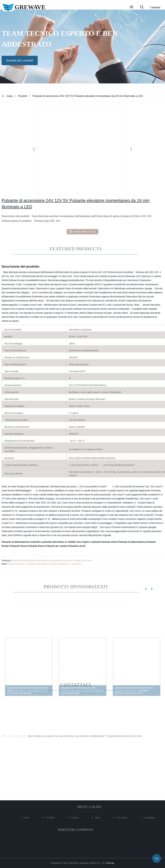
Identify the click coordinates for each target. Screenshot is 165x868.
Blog (99, 818)
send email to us (82, 232)
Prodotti (22, 96)
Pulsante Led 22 (77, 546)
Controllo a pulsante (41, 542)
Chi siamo (123, 818)
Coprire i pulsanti (91, 542)
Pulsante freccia (19, 546)
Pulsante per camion (56, 546)
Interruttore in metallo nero (67, 542)
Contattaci (151, 818)
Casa (9, 96)
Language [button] (155, 7)
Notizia (76, 818)
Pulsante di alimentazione (15, 542)
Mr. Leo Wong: (14, 741)
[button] (131, 7)
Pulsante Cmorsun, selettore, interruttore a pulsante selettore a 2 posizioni (44, 564)
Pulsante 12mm (109, 542)
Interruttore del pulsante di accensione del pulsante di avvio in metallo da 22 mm (51, 560)
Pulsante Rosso (36, 546)
